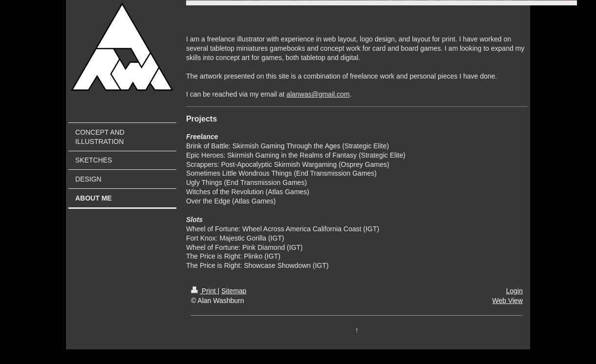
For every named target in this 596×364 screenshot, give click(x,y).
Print (204, 291)
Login (514, 291)
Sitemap (234, 291)
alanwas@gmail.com (318, 94)
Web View (507, 301)
